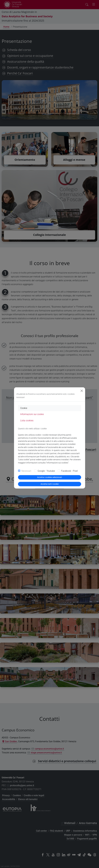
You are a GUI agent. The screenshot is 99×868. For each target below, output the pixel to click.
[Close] (82, 391)
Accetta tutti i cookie (50, 484)
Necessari (26, 471)
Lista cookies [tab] (27, 421)
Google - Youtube (46, 471)
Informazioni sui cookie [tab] (32, 414)
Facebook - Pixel (69, 471)
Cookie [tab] (24, 408)
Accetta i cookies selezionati (49, 477)
